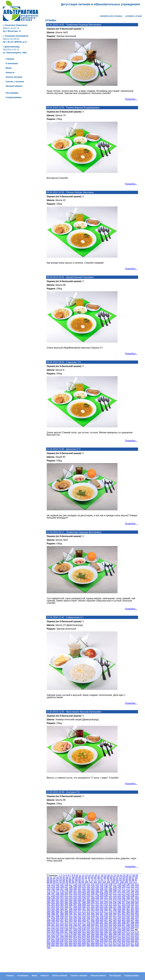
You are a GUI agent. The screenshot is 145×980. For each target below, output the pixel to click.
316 (115, 905)
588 (110, 934)
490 (49, 925)
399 (110, 914)
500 (93, 925)
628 (102, 939)
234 (124, 896)
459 (97, 921)
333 (97, 907)
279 (137, 900)
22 (115, 875)
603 (84, 936)
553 (49, 932)
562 (88, 932)
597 (57, 936)
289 (88, 902)
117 (71, 884)
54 (124, 878)
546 (110, 930)
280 (49, 902)
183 (84, 891)
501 (97, 925)
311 (93, 905)
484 (115, 923)
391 (75, 914)
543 (97, 930)
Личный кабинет (98, 976)
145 (102, 887)
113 (53, 884)
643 (75, 941)
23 (118, 875)
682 (62, 945)
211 (115, 893)
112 (49, 884)
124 (102, 884)
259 (49, 900)
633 (124, 939)
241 (62, 898)
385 (49, 914)
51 (114, 878)
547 (115, 930)
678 (137, 943)
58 (136, 878)
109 (126, 882)
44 (92, 878)
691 (102, 945)
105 (109, 882)
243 (71, 898)
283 (62, 902)
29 (137, 875)
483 (110, 923)
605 (93, 936)
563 (93, 932)
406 (49, 916)
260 (53, 900)
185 (93, 891)
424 (128, 916)
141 (84, 887)
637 (49, 941)
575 (53, 934)
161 (80, 889)
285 (71, 902)
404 (132, 914)
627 (97, 939)
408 (57, 916)
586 (102, 934)
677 (132, 943)
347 (66, 909)
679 (49, 945)
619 (62, 939)
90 (54, 882)
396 (97, 914)
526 (115, 927)
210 (110, 893)
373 (88, 912)
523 (102, 927)
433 (75, 918)
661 (62, 943)
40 (80, 878)
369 (71, 912)
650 (106, 941)
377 (106, 912)
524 (106, 927)
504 (110, 925)
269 (93, 900)
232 (115, 896)
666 (84, 943)
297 (124, 902)
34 (61, 878)
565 (102, 932)
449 (53, 921)
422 (119, 916)
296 (119, 902)
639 (57, 941)
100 (86, 882)
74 (95, 880)
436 (88, 918)
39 (76, 878)
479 (93, 923)
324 (57, 907)
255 (124, 898)
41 (83, 878)
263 (66, 900)
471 (57, 923)
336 (110, 907)
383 (132, 912)
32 (54, 878)
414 (84, 916)
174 (137, 889)
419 (106, 916)
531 (137, 927)
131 (132, 884)
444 (124, 918)
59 (48, 880)
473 (66, 923)
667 (88, 943)
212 (119, 893)
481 (102, 923)
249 (97, 898)
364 (49, 912)
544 (102, 930)
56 (130, 878)
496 (75, 925)
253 (115, 898)
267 (84, 900)
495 (71, 925)
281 (53, 902)
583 (88, 934)
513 (57, 927)
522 (97, 927)
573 (137, 932)
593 (132, 934)
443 (119, 918)
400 (115, 914)
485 (119, 923)
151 (128, 887)
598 (62, 936)
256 (128, 898)
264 (71, 900)
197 (53, 893)
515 (66, 927)
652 (115, 941)
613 (128, 936)
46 (98, 878)
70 (83, 880)
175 (49, 891)
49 (108, 878)
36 (67, 878)
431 (66, 918)
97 (76, 882)
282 (57, 902)
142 (88, 887)
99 (83, 882)
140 (80, 887)
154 (49, 889)
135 (57, 887)
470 (53, 923)
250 (102, 898)
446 (132, 918)
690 (97, 945)
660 (57, 943)
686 (80, 945)
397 (102, 914)
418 (102, 916)
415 (88, 916)
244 (75, 898)
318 (124, 905)
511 (49, 927)
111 (135, 882)
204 (84, 893)
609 (110, 936)
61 (54, 880)
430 (62, 918)
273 (110, 900)
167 (106, 889)
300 (137, 902)
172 (128, 889)
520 (88, 927)
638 (53, 941)
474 (71, 923)
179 (66, 891)
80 (114, 880)
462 (110, 921)
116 (66, 884)
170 (119, 889)
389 (66, 914)
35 (64, 878)
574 (49, 934)
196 (49, 893)
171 (124, 889)
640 (62, 941)
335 (106, 907)
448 (49, 921)
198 (57, 893)
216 (137, 893)
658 (49, 943)
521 (93, 927)
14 (89, 875)
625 (88, 939)
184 (88, 891)
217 (49, 896)
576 (57, 934)
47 (102, 878)
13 (86, 875)
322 (49, 907)
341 (132, 907)
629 (106, 939)
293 (106, 902)
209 (106, 893)
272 (106, 900)
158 (66, 889)
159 (71, 889)
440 (106, 918)
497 (80, 925)
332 (93, 907)
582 (84, 934)
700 (49, 948)
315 (110, 905)
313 (102, 905)
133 (49, 887)
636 (137, 939)
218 (53, 896)
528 (124, 927)
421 (115, 916)
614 (132, 936)
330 (84, 907)
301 (49, 905)
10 (77, 875)
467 (132, 921)
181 (75, 891)
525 (110, 927)
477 (84, 923)
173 (132, 889)
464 (119, 921)
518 (80, 927)
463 (115, 921)
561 (84, 932)
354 (97, 909)
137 (66, 887)
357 (110, 909)
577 (62, 934)
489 (137, 923)
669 (97, 943)
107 (117, 882)
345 (57, 909)
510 (137, 925)
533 (53, 930)
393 (84, 914)
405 (137, 914)
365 (53, 912)
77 (105, 880)
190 (115, 891)
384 (137, 912)
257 (132, 898)
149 (119, 887)
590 (119, 934)
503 (106, 925)
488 (132, 923)
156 (57, 889)
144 (97, 887)
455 (80, 921)
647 (93, 941)
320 (132, 905)
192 (124, 891)
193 (128, 891)
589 (115, 934)
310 (88, 905)
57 (133, 878)
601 (75, 936)
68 (76, 880)
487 (128, 923)
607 (102, 936)
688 (88, 945)
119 (80, 884)
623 (80, 939)
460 (102, 921)
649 (102, 941)
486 (124, 923)
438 (97, 918)
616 (49, 939)
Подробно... (131, 99)
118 (75, 884)
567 (110, 932)
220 (62, 896)
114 (57, 884)
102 (95, 882)
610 (115, 936)
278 (132, 900)
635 (132, 939)
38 (73, 878)
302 (53, 905)
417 (97, 916)
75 (98, 880)
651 (110, 941)
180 (71, 891)
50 (111, 878)
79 (111, 880)
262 (62, 900)
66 (70, 880)
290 (93, 902)
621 (71, 939)
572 (132, 932)
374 (93, 912)
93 (64, 882)
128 (119, 884)
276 (124, 900)
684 (71, 945)
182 (80, 891)
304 (62, 905)
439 (102, 918)
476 (80, 923)
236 (132, 896)
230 (106, 896)
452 (66, 921)
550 (128, 930)
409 (62, 916)
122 (93, 884)
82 (121, 880)
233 (119, 896)
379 (115, 912)
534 (57, 930)
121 (88, 884)
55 (127, 878)
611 (119, 936)
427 (49, 918)
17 (99, 875)
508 (128, 925)
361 (128, 909)
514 (62, 927)
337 (115, 907)
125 (106, 884)
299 (132, 902)
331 (88, 907)
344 (53, 909)
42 (86, 878)
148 (115, 887)
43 (89, 878)
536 (66, 930)
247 (88, 898)
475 (75, 923)
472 (62, 923)
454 (75, 921)
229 (102, 896)
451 (62, 921)
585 (97, 934)
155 (53, 889)
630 (110, 939)
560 (80, 932)
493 (62, 925)
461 (106, 921)
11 (80, 875)
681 (57, 945)
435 (84, 918)
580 (75, 934)
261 (57, 900)
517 (75, 927)
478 (88, 923)
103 (100, 882)
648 (97, 941)
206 (93, 893)
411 (71, 916)
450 (57, 921)
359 (119, 909)
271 (102, 900)
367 (62, 912)
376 (102, 912)
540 (84, 930)
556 (62, 932)
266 (80, 900)
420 (110, 916)
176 (53, 891)
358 (115, 909)
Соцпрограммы (132, 976)
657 (137, 941)
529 (128, 927)
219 (57, 896)
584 (93, 934)
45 (95, 878)
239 (53, 898)
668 (93, 943)
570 (124, 932)
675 (124, 943)
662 (66, 943)
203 (80, 893)
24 (121, 875)
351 (84, 909)
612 (124, 936)
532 (49, 930)
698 (132, 945)
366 (57, 912)
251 (106, 898)
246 (84, 898)
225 (84, 896)
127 (115, 884)
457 (88, 921)
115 (62, 884)
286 (75, 902)
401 (119, 914)
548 (119, 930)
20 (108, 875)
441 (110, 918)
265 (75, 900)
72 (89, 880)
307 (75, 905)
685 (75, 945)
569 (119, 932)
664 (75, 943)
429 (57, 918)
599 (66, 936)
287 (80, 902)
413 (80, 916)
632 (119, 939)
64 (64, 880)
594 (137, 934)
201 (71, 893)
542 (93, 930)
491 (53, 925)
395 (93, 914)
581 (80, 934)
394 (88, 914)
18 (102, 875)
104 (104, 882)
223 (75, 896)
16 (96, 875)
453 (71, 921)
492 (57, 925)
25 (124, 875)
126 (110, 884)
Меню (35, 976)
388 (62, 914)
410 (66, 916)
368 (66, 912)
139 (75, 887)
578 (66, 934)
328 (75, 907)
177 (57, 891)
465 (124, 921)
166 (102, 889)
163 (88, 889)
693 (110, 945)
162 (84, 889)
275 (119, 900)
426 (137, 916)
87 (136, 880)
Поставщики (115, 976)
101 (91, 882)
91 (57, 882)
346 (62, 909)
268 (88, 900)
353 (93, 909)
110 (131, 882)
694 (115, 945)
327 (71, 907)
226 (88, 896)
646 (88, 941)
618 (57, 939)
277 (128, 900)
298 (128, 902)
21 (112, 875)
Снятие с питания (79, 976)
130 (128, 884)
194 (132, 891)
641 (66, 941)
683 (66, 945)
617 (53, 939)
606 (97, 936)
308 (80, 905)
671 (106, 943)
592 (128, 934)
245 (80, 898)
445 (128, 918)
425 (132, 916)
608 (106, 936)
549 (124, 930)
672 (110, 943)
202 (75, 893)
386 (53, 914)
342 (137, 907)
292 (102, 902)
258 (137, 898)
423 (124, 916)
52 (117, 878)
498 (84, 925)
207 (97, 893)
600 (71, 936)
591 (124, 934)
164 (93, 889)
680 (53, 945)
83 (124, 880)
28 (134, 875)
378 (110, 912)
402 (124, 914)
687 (84, 945)
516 (71, 927)
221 (66, 896)
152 (132, 887)
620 (66, 939)
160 (75, 889)
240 (57, 898)
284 (66, 902)
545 (106, 930)
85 (130, 880)
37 (70, 878)
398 (106, 914)
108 (122, 882)
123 (97, 884)
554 (53, 932)
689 (93, 945)
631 (115, 939)
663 (71, 943)
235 (128, 896)
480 (97, 923)
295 (115, 902)
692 (106, 945)
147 (110, 887)
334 (102, 907)
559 (75, 932)
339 (124, 907)
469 (49, 923)
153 (137, 887)
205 (88, 893)
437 (93, 918)
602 (80, 936)
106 (113, 882)
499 (88, 925)
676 (128, 943)
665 (80, 943)
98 (80, 882)
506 (119, 925)
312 (97, 905)
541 (88, 930)
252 (110, 898)
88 (48, 882)
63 (61, 880)
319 (128, 905)
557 (66, 932)
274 (115, 900)
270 (97, 900)
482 (106, 923)
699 (137, 945)
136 (62, 887)
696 (124, 945)
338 (119, 907)
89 (51, 882)
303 (57, 905)
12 (83, 875)
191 (119, 891)
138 (71, 887)
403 (128, 914)
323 (53, 907)
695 (119, 945)
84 (127, 880)
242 (66, 898)
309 (84, 905)
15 (93, 875)
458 (93, 921)
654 (124, 941)
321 (137, 905)
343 (49, 909)
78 (108, 880)
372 (84, 912)
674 (119, 943)
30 (48, 878)
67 (73, 880)
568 (115, 932)
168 (110, 889)
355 (102, 909)
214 (128, 893)
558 (71, 932)
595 (49, 936)
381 (124, 912)
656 (132, 941)
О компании (23, 976)
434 (80, 918)
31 (51, 878)
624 (84, 939)
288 (84, 902)
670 (102, 943)
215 (132, 893)
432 (71, 918)
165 (97, 889)
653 (119, 941)
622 (75, 939)
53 (121, 878)
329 (80, 907)
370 (75, 912)
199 (62, 893)
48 (105, 878)
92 (61, 882)
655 (128, 941)
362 (132, 909)
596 (53, 936)
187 (102, 891)
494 (66, 925)
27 (131, 875)
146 (106, 887)
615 (137, 936)
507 (124, 925)
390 (71, 914)
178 (62, 891)
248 (93, 898)
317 (119, 905)
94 (67, 882)
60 (51, 880)
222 (71, 896)
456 (84, 921)
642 (71, 941)
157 (62, 889)
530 (132, 927)
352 (88, 909)
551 (132, 930)
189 (110, 891)
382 (128, 912)
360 (124, 909)
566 (106, 932)
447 (137, 918)
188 (106, 891)
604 (88, 936)
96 (73, 882)
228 (97, 896)
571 (128, 932)
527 (119, 927)
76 (102, 880)
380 (119, 912)
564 (97, 932)
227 (93, 896)
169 (115, 889)
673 (115, 943)
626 (93, 939)
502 (102, 925)
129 (124, 884)
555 (57, 932)
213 (124, 893)
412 (75, 916)
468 (137, 921)
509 (132, 925)
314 (106, 905)
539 (80, 930)
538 (75, 930)
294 (110, 902)
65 (67, 880)
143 (93, 887)
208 (102, 893)
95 (70, 882)
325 (62, 907)
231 (110, 896)
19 (105, 875)
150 (124, 887)
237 (137, 896)
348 (71, 909)
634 (128, 939)
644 (80, 941)
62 (57, 880)
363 (137, 909)
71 (86, 880)
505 (115, 925)
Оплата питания (59, 976)
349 (75, 909)
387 (57, 914)
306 (71, 905)
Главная (10, 976)
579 (71, 934)
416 (93, 916)
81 (117, 880)
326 (66, 907)
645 (84, 941)
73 (92, 880)
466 (128, 921)
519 (84, 927)
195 (137, 891)
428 (53, 918)
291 (97, 902)
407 (53, 916)
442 (115, 918)
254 (119, 898)
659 (53, 943)
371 (80, 912)
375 (97, 912)
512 (53, 927)
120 (84, 884)
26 (127, 875)
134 (53, 887)
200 (66, 893)
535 (62, 930)
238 (49, 898)
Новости (45, 976)
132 (137, 884)
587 (106, 934)
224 (80, 896)
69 (80, 880)
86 (133, 880)
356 (106, 909)
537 (71, 930)
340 (128, 907)
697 (128, 945)
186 (97, 891)
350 (80, 909)
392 (80, 914)
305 (66, 905)
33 (57, 878)
